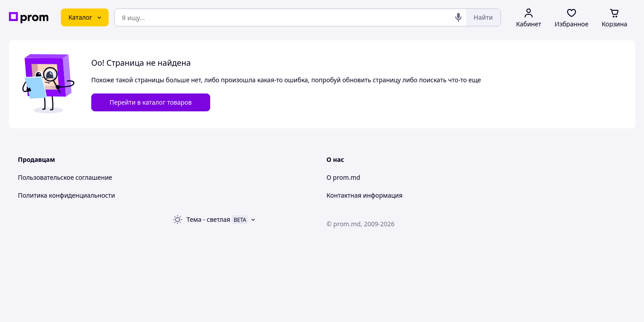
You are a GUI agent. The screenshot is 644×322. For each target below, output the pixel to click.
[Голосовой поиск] (458, 17)
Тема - (208, 219)
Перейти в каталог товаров (151, 102)
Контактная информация (364, 195)
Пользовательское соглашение (65, 177)
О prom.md (343, 177)
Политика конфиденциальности (66, 195)
